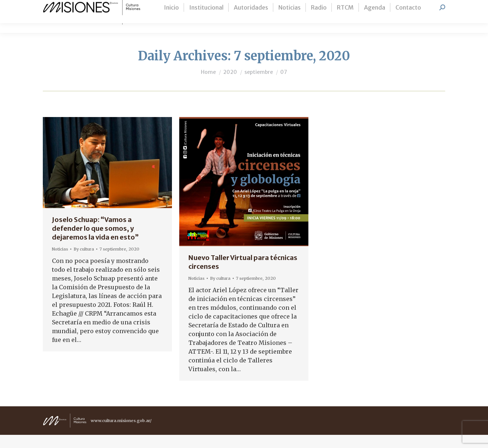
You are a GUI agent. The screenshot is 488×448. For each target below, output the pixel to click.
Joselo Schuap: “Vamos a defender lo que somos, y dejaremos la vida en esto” (95, 242)
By (84, 262)
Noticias (60, 262)
